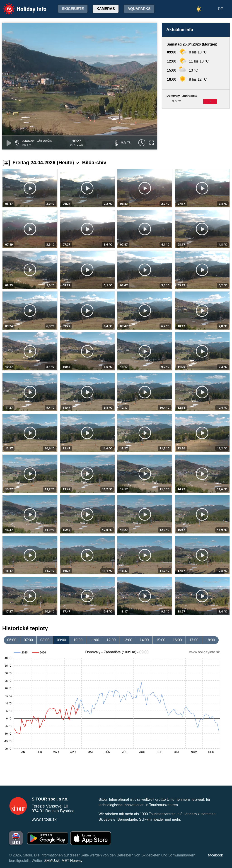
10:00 (78, 640)
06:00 (12, 640)
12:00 (111, 640)
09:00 (61, 640)
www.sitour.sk (44, 819)
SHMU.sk (52, 861)
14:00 (144, 640)
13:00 (128, 640)
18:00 (210, 640)
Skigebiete (73, 9)
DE (220, 9)
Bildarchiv (94, 163)
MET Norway (72, 861)
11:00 (94, 640)
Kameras (106, 9)
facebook (216, 855)
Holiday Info (20, 6)
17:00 (194, 640)
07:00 (28, 640)
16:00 (177, 640)
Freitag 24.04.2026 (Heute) (46, 163)
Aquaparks (139, 9)
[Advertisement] (196, 130)
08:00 (45, 640)
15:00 (161, 640)
